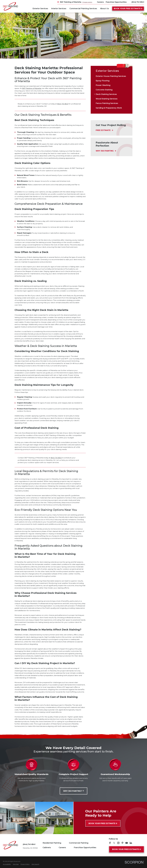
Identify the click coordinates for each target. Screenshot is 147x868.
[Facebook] (110, 843)
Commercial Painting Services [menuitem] (83, 8)
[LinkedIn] (131, 843)
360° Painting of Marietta (32, 88)
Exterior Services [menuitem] (40, 8)
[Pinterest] (122, 843)
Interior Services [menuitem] (59, 8)
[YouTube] (127, 843)
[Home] (10, 6)
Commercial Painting (79, 843)
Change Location (87, 2)
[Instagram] (118, 843)
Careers (62, 847)
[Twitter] (114, 843)
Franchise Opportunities (85, 847)
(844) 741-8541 (138, 2)
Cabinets (47, 847)
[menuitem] (112, 76)
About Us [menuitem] (105, 8)
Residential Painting (52, 843)
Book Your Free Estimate (128, 8)
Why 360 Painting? (73, 791)
